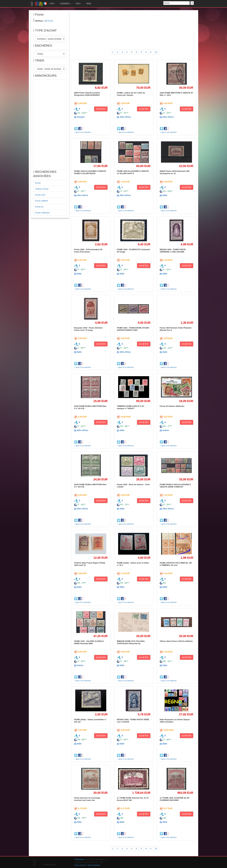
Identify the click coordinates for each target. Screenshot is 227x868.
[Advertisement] (50, 124)
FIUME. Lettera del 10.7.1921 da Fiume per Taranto (131, 94)
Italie (165, 195)
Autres (166, 430)
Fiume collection (42, 213)
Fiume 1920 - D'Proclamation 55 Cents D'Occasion (88, 251)
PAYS (78, 4)
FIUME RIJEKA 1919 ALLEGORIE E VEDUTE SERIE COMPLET (175, 486)
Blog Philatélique (94, 865)
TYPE (52, 4)
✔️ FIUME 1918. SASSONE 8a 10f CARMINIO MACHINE (174, 799)
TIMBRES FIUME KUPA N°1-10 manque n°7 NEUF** (130, 407)
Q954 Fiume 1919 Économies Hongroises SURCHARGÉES (87, 94)
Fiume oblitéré (41, 201)
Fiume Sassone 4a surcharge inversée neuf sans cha (87, 799)
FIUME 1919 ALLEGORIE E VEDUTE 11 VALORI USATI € (133, 172)
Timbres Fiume (42, 189)
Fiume (38, 183)
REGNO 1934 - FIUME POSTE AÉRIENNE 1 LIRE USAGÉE (173, 251)
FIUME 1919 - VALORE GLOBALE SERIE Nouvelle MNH (89, 642)
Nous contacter (80, 865)
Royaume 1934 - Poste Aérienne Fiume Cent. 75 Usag (88, 329)
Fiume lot (39, 207)
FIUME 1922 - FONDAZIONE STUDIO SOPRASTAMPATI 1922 (133, 329)
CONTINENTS (65, 4)
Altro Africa (125, 117)
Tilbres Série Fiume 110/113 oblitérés (176, 641)
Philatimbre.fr (79, 859)
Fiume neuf (40, 195)
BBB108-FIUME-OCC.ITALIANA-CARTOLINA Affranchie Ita (131, 642)
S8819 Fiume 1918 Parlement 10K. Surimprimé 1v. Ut (175, 172)
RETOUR (49, 21)
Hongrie (81, 117)
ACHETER (101, 109)
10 (156, 52)
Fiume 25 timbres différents (172, 406)
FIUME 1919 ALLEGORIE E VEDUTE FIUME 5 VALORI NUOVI (90, 172)
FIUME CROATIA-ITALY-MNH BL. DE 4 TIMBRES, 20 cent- (176, 564)
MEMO (88, 4)
